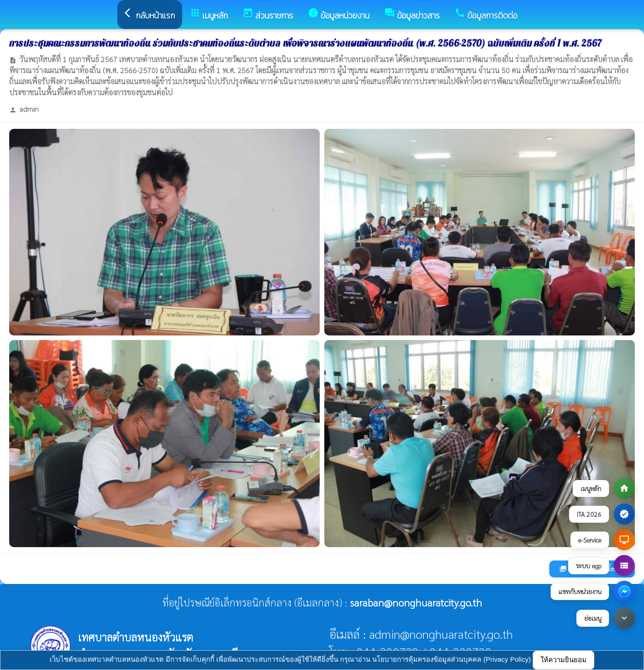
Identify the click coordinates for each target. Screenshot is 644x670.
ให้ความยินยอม (563, 660)
